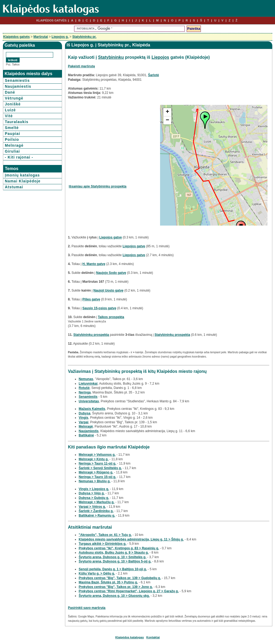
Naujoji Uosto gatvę (108, 290)
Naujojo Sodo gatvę (111, 273)
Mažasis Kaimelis (92, 409)
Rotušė (84, 388)
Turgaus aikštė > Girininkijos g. (103, 544)
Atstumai (14, 187)
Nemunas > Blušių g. (95, 481)
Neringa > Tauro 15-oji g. (97, 477)
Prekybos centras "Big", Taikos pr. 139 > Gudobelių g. (120, 578)
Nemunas (86, 379)
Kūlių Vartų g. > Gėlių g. (97, 573)
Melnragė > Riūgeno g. (96, 472)
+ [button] (167, 112)
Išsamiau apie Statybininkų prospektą (98, 186)
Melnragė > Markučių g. (97, 502)
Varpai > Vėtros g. (92, 507)
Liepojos (160, 57)
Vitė (9, 116)
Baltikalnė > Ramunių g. (97, 516)
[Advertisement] (114, 142)
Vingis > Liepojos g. (94, 489)
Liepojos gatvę (111, 237)
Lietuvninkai (88, 384)
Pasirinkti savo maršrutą (87, 608)
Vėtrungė (14, 98)
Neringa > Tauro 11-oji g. (97, 463)
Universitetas (89, 401)
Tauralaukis (17, 122)
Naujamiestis (18, 86)
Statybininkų (111, 57)
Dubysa (84, 413)
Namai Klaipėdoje (23, 181)
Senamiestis (17, 80)
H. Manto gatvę (94, 264)
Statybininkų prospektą (91, 335)
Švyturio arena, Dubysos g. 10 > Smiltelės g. (113, 557)
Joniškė (13, 104)
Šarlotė (153, 75)
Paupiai (12, 134)
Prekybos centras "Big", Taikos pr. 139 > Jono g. (116, 587)
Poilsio (12, 139)
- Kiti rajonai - (19, 157)
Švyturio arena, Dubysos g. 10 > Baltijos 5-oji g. (115, 561)
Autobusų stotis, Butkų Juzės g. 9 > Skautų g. (114, 553)
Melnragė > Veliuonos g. (97, 455)
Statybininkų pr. (84, 37)
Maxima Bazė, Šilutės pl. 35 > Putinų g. (108, 582)
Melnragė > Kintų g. (94, 459)
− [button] (167, 120)
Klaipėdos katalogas (129, 637)
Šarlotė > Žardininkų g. (96, 511)
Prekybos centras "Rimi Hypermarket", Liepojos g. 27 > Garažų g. (129, 591)
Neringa (85, 392)
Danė (10, 92)
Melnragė (14, 145)
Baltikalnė (86, 435)
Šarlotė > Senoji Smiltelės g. (100, 468)
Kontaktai (153, 637)
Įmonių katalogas (22, 175)
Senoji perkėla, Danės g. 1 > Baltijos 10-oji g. (113, 569)
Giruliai (12, 151)
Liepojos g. (60, 37)
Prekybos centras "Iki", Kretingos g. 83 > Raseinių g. (119, 548)
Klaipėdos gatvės (17, 37)
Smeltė (12, 128)
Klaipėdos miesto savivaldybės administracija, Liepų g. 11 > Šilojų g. (131, 539)
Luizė (10, 110)
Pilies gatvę (91, 299)
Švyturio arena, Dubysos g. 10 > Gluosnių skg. (114, 596)
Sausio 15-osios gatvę (99, 308)
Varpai (84, 422)
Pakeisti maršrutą (81, 66)
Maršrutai (41, 37)
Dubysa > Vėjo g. (92, 493)
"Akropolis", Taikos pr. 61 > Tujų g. (105, 535)
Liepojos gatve (134, 246)
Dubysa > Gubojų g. (94, 498)
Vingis (84, 418)
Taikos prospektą (111, 317)
